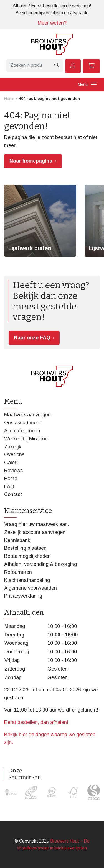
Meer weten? (52, 23)
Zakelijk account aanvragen (35, 532)
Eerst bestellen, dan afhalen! (36, 722)
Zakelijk (13, 447)
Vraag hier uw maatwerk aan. (37, 524)
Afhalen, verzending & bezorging (40, 564)
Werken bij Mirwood (26, 439)
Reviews (13, 471)
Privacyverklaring (23, 596)
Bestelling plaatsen (25, 548)
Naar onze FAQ (32, 338)
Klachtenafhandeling (27, 580)
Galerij (11, 463)
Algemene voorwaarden (31, 588)
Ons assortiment (23, 423)
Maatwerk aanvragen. (28, 415)
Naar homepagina (31, 161)
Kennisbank (17, 540)
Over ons (14, 454)
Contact (13, 494)
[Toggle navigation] (94, 84)
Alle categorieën (22, 431)
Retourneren (18, 572)
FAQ (9, 487)
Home (9, 99)
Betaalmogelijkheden (27, 556)
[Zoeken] (28, 66)
